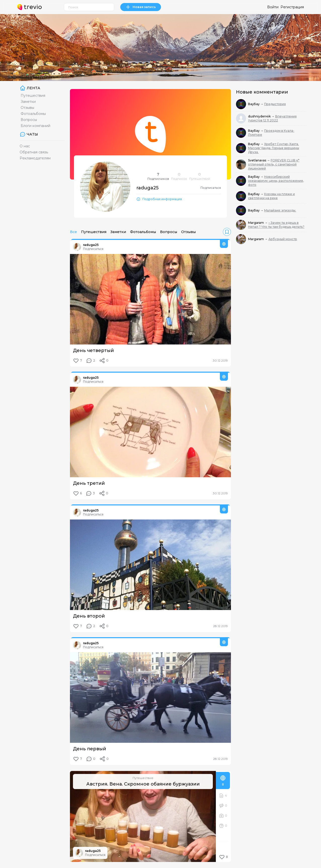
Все (73, 232)
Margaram (256, 223)
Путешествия (33, 96)
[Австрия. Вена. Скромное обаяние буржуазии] (143, 817)
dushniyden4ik (260, 116)
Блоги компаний (35, 126)
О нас (25, 146)
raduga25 (91, 245)
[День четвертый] (150, 299)
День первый (90, 749)
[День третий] (150, 432)
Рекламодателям (35, 158)
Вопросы (29, 120)
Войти (273, 7)
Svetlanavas (257, 160)
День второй (89, 616)
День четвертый (93, 351)
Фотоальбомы (33, 114)
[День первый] (150, 698)
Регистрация (292, 7)
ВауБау (254, 104)
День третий (89, 483)
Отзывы (27, 108)
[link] (227, 232)
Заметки (28, 102)
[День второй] (150, 565)
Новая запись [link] (141, 7)
